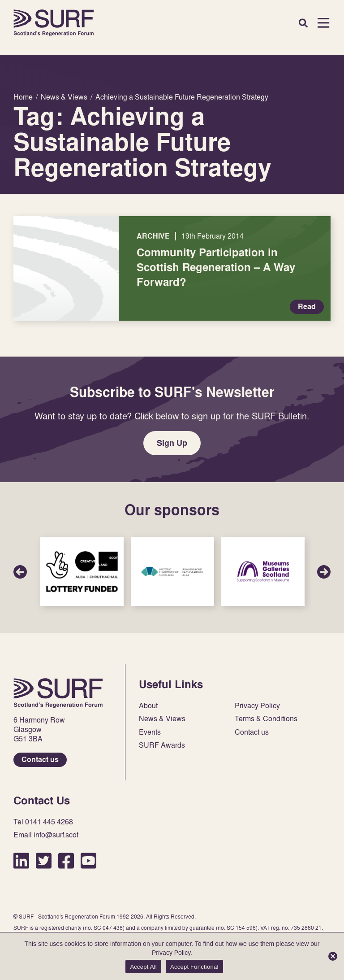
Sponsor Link (82, 572)
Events (150, 732)
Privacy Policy (257, 706)
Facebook (66, 860)
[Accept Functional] (333, 956)
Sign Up (172, 443)
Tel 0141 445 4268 (43, 822)
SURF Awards (162, 745)
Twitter (44, 860)
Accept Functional (194, 967)
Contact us (40, 760)
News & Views (162, 719)
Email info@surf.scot (46, 835)
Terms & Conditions (266, 719)
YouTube (88, 860)
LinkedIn (21, 860)
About (148, 706)
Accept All (143, 967)
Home (54, 23)
